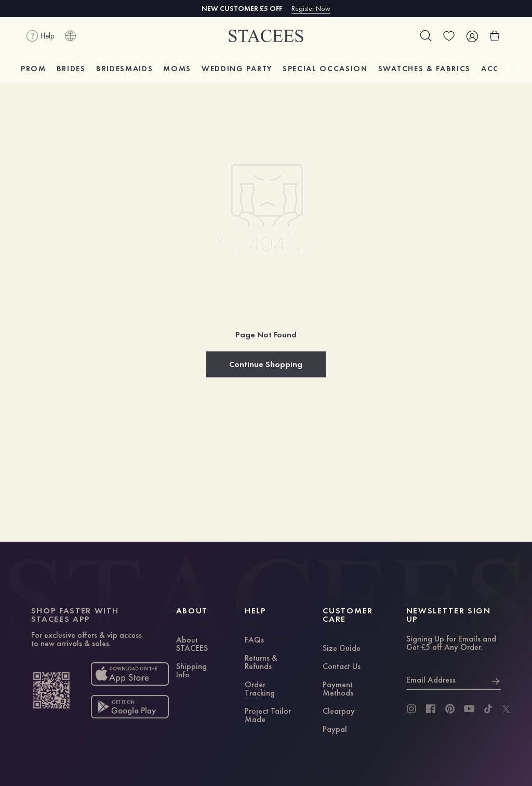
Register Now (311, 8)
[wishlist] (449, 36)
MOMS (177, 69)
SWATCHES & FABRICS (424, 69)
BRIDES (71, 69)
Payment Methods (338, 689)
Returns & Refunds (261, 663)
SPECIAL (325, 69)
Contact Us (342, 667)
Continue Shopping (266, 364)
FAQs (254, 640)
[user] (472, 36)
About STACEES (192, 645)
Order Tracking (260, 689)
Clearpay (339, 712)
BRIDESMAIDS (124, 69)
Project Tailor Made (268, 716)
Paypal (335, 730)
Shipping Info (191, 671)
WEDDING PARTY (237, 69)
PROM (34, 69)
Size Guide (342, 649)
